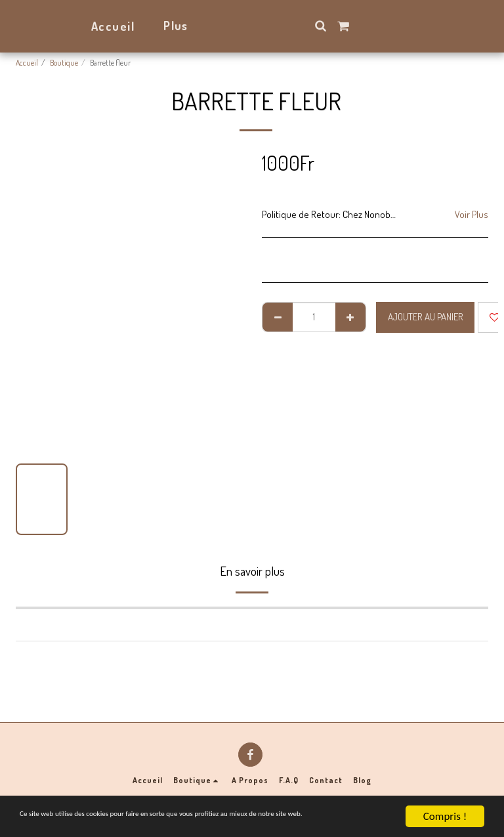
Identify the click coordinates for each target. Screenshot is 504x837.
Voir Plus (472, 215)
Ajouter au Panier (426, 317)
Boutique (64, 63)
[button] (356, 26)
